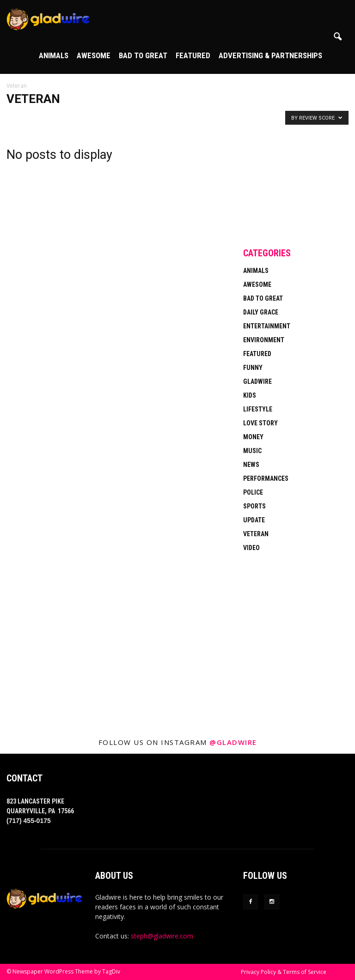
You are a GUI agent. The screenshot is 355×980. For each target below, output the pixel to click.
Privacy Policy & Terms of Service (284, 972)
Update (254, 520)
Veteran (256, 534)
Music (252, 451)
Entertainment (267, 326)
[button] (337, 37)
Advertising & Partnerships (270, 55)
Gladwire (257, 381)
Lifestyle (258, 409)
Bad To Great (143, 55)
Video (251, 548)
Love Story (260, 423)
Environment (264, 340)
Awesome (94, 55)
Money (253, 437)
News (251, 465)
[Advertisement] (296, 182)
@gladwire (233, 742)
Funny (253, 368)
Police (253, 492)
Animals (54, 55)
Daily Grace (261, 312)
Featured (193, 55)
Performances (266, 478)
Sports (254, 506)
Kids (250, 395)
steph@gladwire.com (162, 936)
